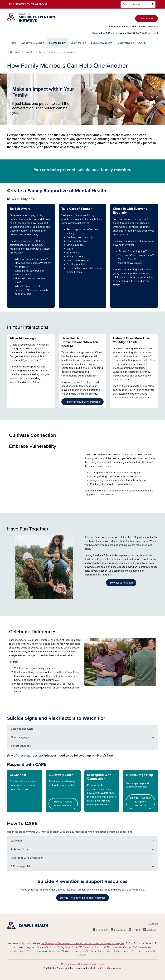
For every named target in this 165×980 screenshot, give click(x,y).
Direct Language (20, 737)
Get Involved (125, 43)
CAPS (142, 43)
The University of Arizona (108, 968)
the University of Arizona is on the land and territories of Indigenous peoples (82, 943)
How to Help (56, 43)
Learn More (77, 43)
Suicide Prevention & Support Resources (141, 802)
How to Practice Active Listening (63, 804)
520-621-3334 (150, 33)
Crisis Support (147, 19)
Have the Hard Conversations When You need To (80, 342)
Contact (153, 924)
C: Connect (17, 841)
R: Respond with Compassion (27, 858)
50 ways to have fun (121, 583)
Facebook (102, 930)
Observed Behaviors (22, 729)
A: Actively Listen (61, 775)
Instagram (120, 930)
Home (13, 43)
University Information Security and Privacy (82, 964)
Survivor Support (101, 43)
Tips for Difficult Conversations (82, 402)
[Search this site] (135, 4)
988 (156, 27)
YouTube (151, 930)
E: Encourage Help (139, 775)
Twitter (136, 930)
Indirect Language (21, 746)
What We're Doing (32, 43)
